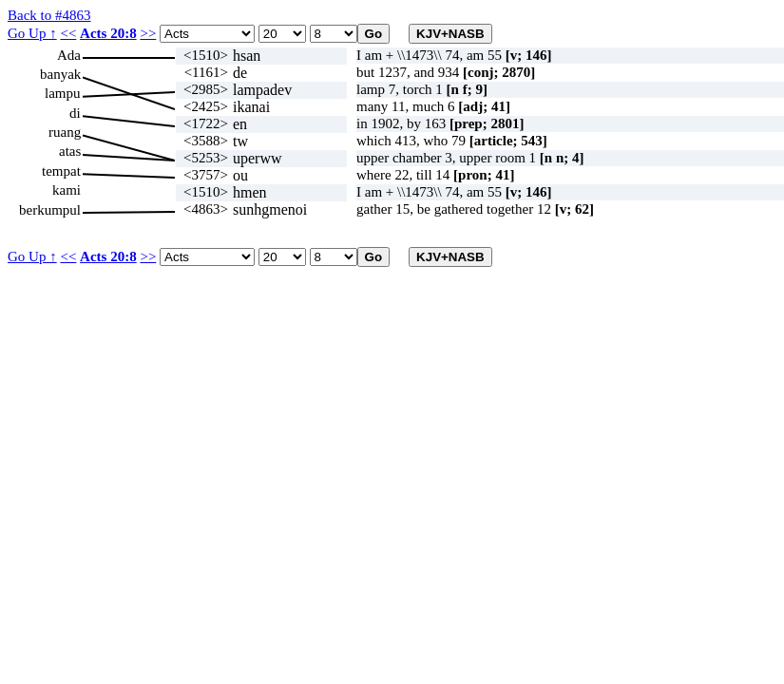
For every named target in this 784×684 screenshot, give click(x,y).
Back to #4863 (49, 15)
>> (148, 33)
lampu (63, 93)
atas (70, 151)
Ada (69, 55)
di (75, 113)
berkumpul (50, 210)
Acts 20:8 (108, 33)
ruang (65, 132)
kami (67, 190)
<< (68, 33)
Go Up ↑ (32, 33)
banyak (60, 74)
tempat (61, 171)
